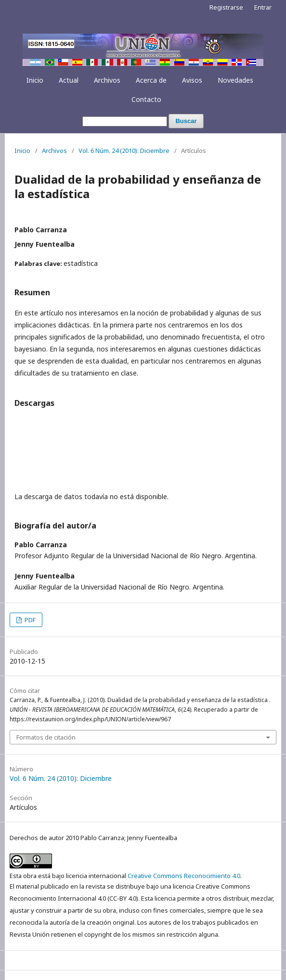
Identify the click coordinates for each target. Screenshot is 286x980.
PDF (29, 620)
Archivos (107, 80)
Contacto (146, 99)
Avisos (192, 80)
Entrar (263, 7)
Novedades (235, 80)
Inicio (35, 80)
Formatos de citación (46, 737)
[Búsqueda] (125, 121)
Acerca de (151, 80)
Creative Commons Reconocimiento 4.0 (184, 876)
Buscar (186, 121)
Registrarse (226, 7)
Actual (69, 80)
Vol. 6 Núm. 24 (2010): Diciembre (124, 151)
